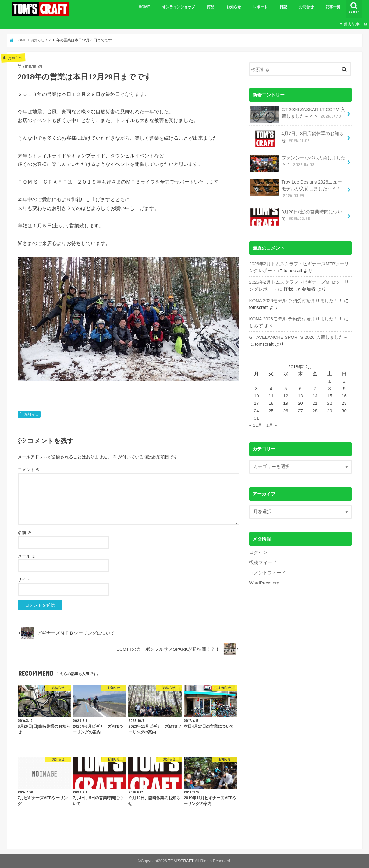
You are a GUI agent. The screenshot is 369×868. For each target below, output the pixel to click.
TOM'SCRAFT (181, 861)
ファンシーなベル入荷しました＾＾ (298, 163)
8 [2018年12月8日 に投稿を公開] (329, 388)
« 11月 (256, 425)
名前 (25, 533)
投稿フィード (263, 562)
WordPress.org (264, 582)
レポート (260, 7)
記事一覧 (333, 7)
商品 (211, 7)
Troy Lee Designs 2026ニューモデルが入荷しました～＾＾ (296, 189)
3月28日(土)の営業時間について (296, 217)
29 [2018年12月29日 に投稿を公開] (330, 410)
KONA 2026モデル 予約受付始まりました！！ (296, 300)
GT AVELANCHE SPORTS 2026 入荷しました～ (298, 337)
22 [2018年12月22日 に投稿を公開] (330, 403)
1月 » (272, 425)
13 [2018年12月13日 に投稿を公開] (300, 396)
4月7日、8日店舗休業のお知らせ (297, 139)
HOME (144, 7)
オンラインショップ (179, 7)
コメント (29, 470)
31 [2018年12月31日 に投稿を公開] (256, 418)
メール (27, 556)
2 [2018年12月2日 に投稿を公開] (344, 381)
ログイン (258, 552)
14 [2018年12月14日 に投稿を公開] (315, 396)
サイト (24, 579)
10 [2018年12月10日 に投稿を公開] (256, 396)
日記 (283, 7)
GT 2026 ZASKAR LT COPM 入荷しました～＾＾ (298, 115)
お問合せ (306, 7)
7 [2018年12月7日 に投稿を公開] (315, 388)
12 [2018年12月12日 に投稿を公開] (286, 396)
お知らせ (234, 7)
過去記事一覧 (356, 24)
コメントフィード (268, 572)
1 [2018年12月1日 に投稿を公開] (329, 381)
